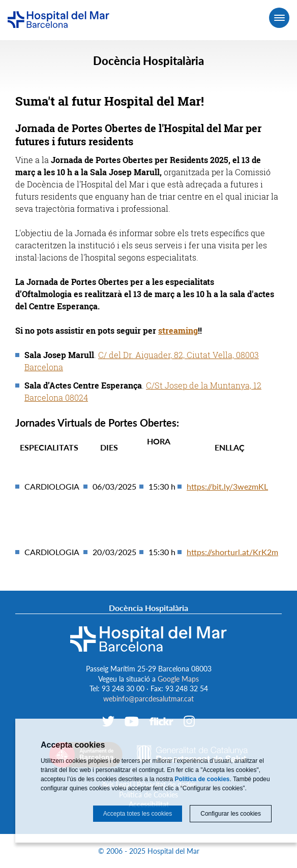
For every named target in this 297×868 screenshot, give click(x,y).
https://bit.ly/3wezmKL (227, 486)
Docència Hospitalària (148, 61)
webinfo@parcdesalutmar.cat (148, 699)
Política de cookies (202, 779)
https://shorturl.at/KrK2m (232, 552)
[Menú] (279, 18)
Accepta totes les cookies (138, 814)
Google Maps (178, 679)
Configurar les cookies (231, 814)
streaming (178, 330)
